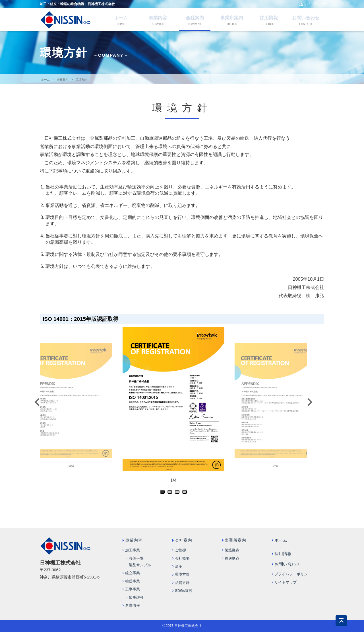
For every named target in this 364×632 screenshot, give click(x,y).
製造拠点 (232, 550)
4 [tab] (186, 493)
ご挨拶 (180, 550)
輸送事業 (133, 581)
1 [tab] (164, 493)
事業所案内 (232, 18)
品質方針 (182, 583)
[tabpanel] (173, 409)
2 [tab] (171, 493)
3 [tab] (178, 493)
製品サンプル (140, 565)
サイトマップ (312, 4)
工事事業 (133, 589)
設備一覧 (136, 558)
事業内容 (158, 18)
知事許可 (136, 597)
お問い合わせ (306, 18)
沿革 (179, 566)
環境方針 (182, 574)
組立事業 (133, 573)
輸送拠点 (232, 558)
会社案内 (195, 18)
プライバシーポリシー (293, 574)
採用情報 (269, 18)
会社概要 (182, 558)
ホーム (121, 18)
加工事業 (133, 550)
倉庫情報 (133, 605)
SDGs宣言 (184, 591)
